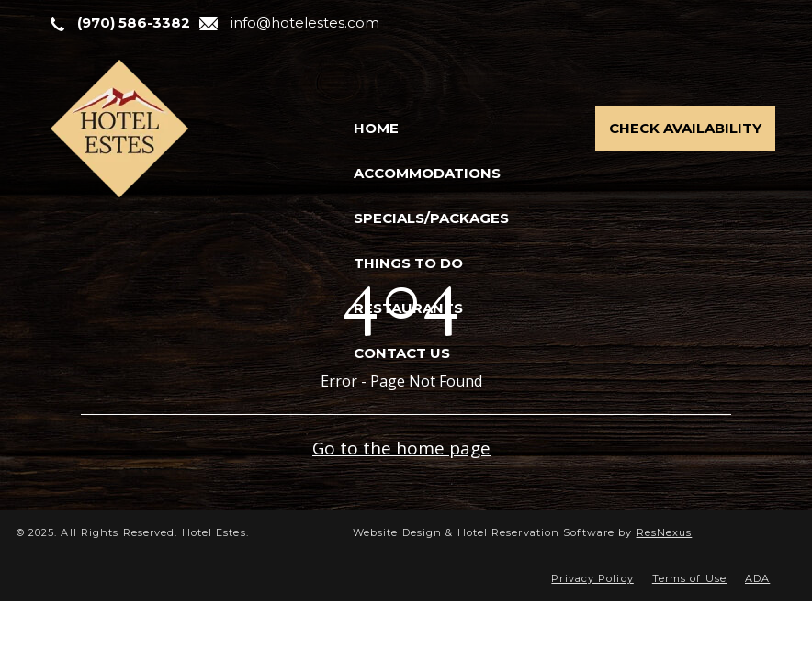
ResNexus (665, 532)
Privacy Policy (592, 578)
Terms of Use (689, 578)
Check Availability (685, 128)
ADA (757, 578)
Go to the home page (401, 448)
